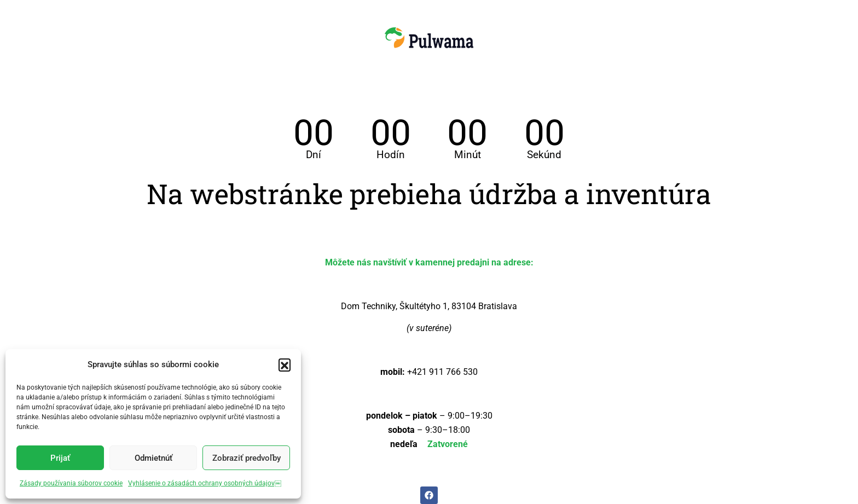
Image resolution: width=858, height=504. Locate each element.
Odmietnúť (153, 458)
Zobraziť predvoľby (247, 458)
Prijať (60, 458)
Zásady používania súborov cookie (71, 483)
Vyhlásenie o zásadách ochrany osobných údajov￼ (205, 483)
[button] (285, 364)
